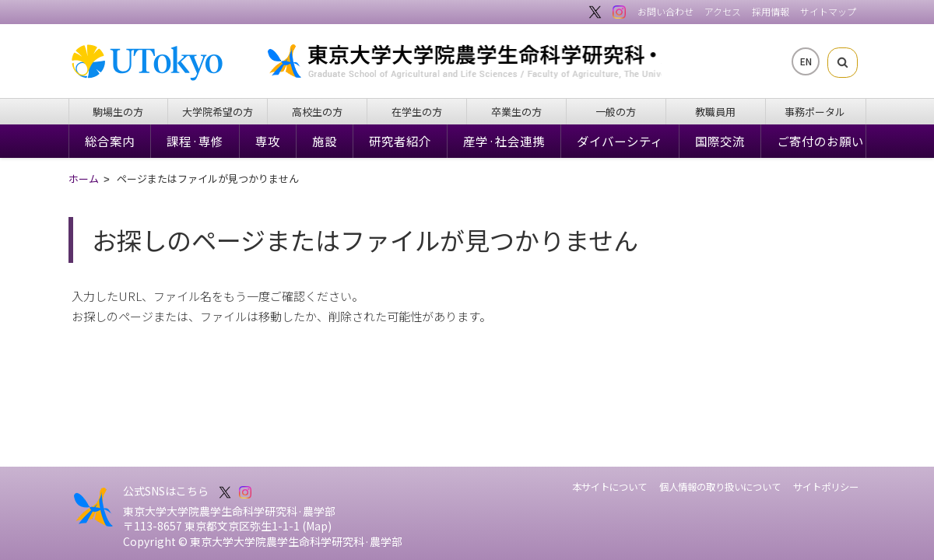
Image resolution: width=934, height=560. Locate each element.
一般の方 (616, 112)
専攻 (268, 141)
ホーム (84, 180)
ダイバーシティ (620, 141)
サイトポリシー (826, 487)
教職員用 (715, 112)
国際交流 (720, 141)
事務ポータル (815, 112)
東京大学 (155, 63)
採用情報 (771, 11)
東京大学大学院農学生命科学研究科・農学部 (501, 61)
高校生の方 (317, 112)
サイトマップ (828, 11)
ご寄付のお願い (820, 141)
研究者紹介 (400, 141)
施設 (325, 141)
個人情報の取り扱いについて (720, 487)
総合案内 (110, 141)
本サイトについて (609, 487)
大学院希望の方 (218, 112)
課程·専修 (195, 141)
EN (806, 61)
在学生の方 (417, 112)
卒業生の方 (516, 112)
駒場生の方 (118, 112)
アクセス (723, 11)
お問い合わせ (665, 11)
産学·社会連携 (504, 141)
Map (317, 526)
